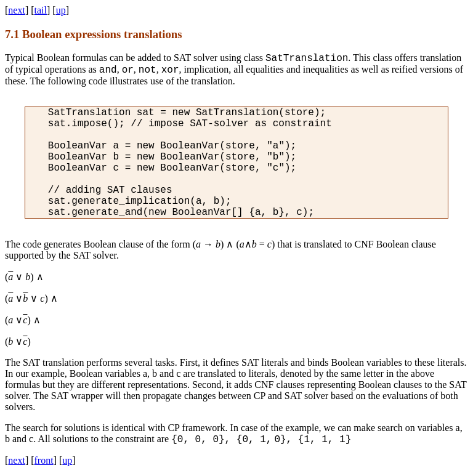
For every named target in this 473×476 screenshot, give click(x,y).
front (44, 460)
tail (41, 10)
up (61, 10)
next (17, 10)
